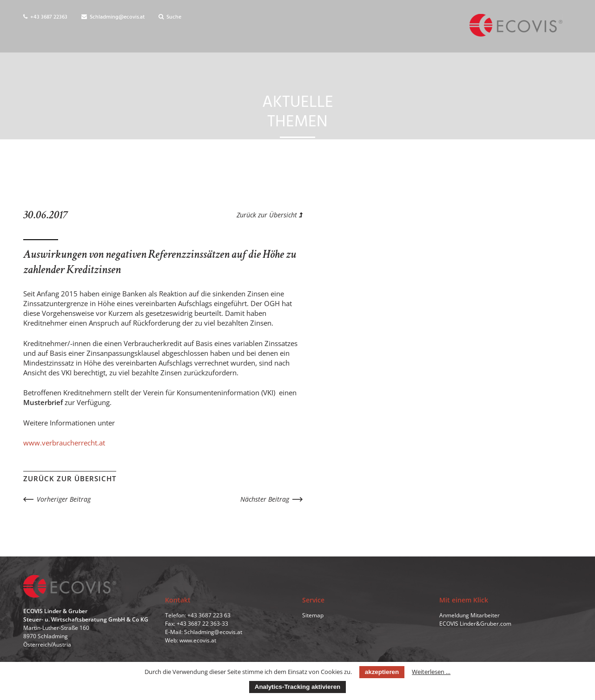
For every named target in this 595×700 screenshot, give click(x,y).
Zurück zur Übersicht (270, 215)
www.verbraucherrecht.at (64, 443)
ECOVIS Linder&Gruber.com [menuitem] (475, 624)
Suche (170, 17)
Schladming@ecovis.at (113, 17)
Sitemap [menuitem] (313, 615)
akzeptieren (382, 672)
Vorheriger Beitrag (64, 499)
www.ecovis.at (198, 640)
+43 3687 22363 (45, 17)
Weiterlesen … (431, 672)
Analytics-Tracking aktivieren (297, 687)
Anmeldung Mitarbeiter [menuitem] (469, 615)
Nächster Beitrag (265, 499)
